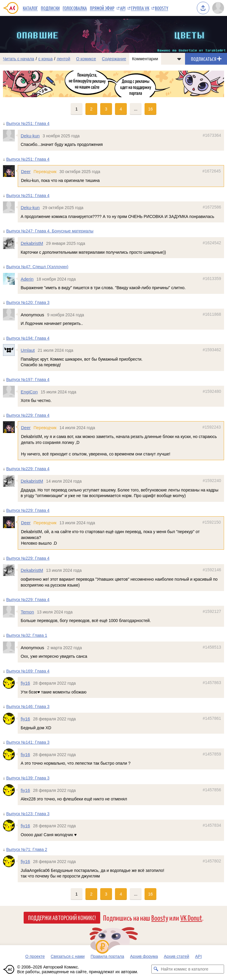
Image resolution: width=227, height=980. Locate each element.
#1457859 (212, 754)
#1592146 (212, 570)
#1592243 (212, 427)
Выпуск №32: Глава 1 (27, 635)
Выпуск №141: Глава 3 (28, 743)
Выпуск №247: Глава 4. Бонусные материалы (50, 231)
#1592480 (212, 391)
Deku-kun (30, 136)
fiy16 (25, 683)
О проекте (35, 956)
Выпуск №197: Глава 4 (28, 380)
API (123, 8)
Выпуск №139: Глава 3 (28, 778)
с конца (46, 59)
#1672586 (212, 207)
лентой (64, 59)
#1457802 (212, 861)
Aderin (27, 279)
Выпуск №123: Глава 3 (28, 814)
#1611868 (212, 314)
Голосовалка (75, 8)
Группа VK (140, 8)
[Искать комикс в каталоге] (156, 969)
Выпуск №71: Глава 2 (27, 849)
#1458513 (212, 647)
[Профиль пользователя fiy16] (10, 683)
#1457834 (212, 826)
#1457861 (212, 718)
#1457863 (212, 683)
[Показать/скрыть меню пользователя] (218, 8)
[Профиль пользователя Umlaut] (10, 350)
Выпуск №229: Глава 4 (28, 415)
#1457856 (212, 790)
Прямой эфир (102, 8)
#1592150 (212, 522)
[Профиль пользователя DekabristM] (10, 243)
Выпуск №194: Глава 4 (28, 338)
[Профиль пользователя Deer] (10, 171)
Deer (26, 172)
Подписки (50, 8)
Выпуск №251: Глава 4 (28, 123)
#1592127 (212, 611)
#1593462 (212, 350)
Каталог (30, 8)
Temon (27, 612)
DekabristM (32, 243)
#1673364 (212, 135)
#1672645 (212, 171)
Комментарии (145, 59)
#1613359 (212, 279)
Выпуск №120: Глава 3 (28, 302)
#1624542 (212, 243)
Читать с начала (19, 59)
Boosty (162, 8)
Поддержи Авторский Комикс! (62, 917)
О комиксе (86, 59)
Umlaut (28, 350)
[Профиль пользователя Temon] (10, 612)
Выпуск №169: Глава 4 (28, 671)
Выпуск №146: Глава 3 (28, 707)
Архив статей (176, 956)
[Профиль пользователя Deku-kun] (10, 136)
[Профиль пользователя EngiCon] (10, 392)
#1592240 (212, 481)
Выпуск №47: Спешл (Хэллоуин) (37, 267)
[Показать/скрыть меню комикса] (179, 59)
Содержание (114, 59)
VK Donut (191, 918)
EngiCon (29, 392)
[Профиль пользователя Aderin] (10, 279)
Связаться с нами (68, 956)
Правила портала (107, 956)
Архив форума (144, 956)
